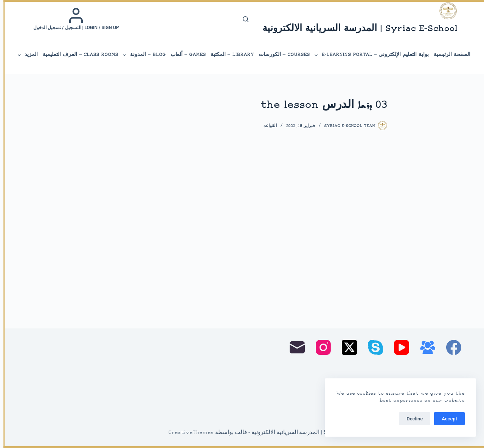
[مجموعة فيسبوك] (424, 347)
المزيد (24, 55)
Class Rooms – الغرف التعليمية (77, 55)
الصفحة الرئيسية (449, 55)
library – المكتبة (229, 55)
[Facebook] (450, 347)
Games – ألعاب (185, 55)
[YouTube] (398, 347)
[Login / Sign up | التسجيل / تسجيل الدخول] (73, 19)
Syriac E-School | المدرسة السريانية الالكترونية (357, 29)
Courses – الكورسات (281, 55)
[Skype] (372, 347)
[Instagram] (320, 347)
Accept (446, 419)
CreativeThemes (188, 433)
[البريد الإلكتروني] (294, 347)
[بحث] (242, 19)
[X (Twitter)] (346, 347)
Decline (411, 419)
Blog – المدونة (140, 55)
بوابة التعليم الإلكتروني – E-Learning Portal (368, 55)
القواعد (267, 126)
